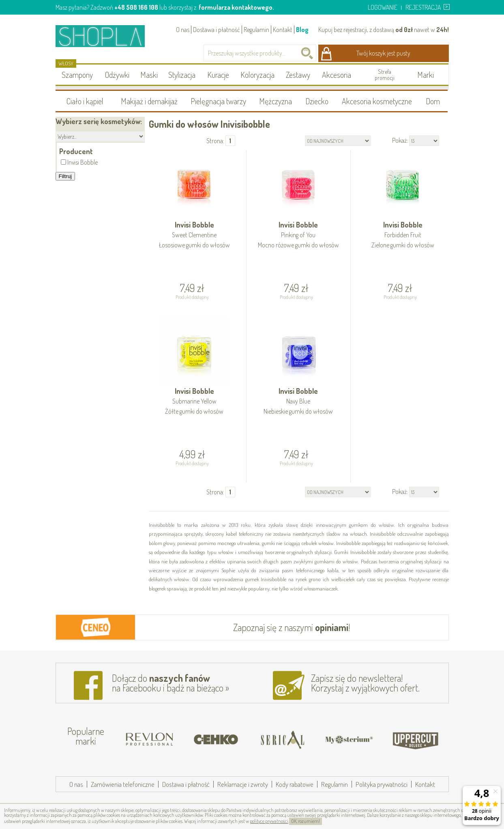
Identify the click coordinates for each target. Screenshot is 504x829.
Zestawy (298, 75)
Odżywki (117, 75)
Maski (149, 75)
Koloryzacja (257, 75)
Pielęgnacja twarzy (218, 101)
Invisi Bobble (195, 235)
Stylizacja (182, 75)
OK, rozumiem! (306, 821)
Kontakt (283, 30)
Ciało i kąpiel (85, 101)
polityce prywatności (269, 821)
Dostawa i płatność (217, 30)
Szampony (77, 75)
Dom (433, 101)
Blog (302, 30)
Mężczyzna (276, 101)
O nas (183, 30)
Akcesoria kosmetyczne (377, 101)
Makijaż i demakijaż (149, 101)
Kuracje (218, 75)
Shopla (106, 36)
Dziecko (317, 101)
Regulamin (256, 30)
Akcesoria (337, 75)
